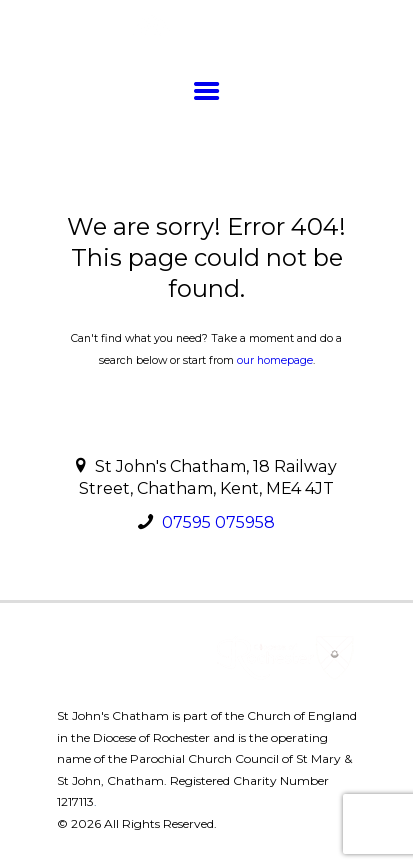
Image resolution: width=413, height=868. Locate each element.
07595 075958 (218, 522)
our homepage (275, 360)
